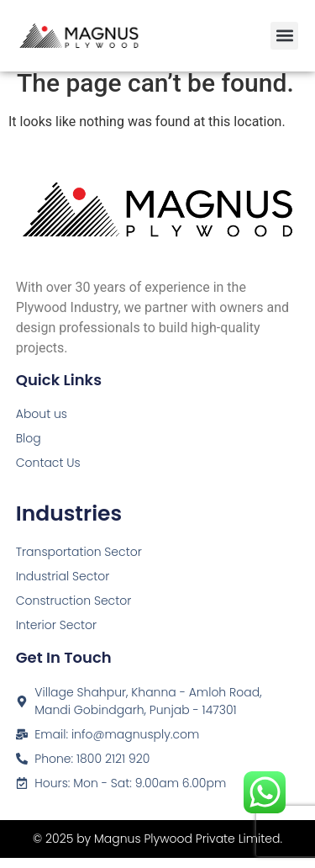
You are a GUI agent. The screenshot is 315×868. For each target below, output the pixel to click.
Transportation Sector (79, 562)
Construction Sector (74, 611)
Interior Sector (56, 635)
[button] (284, 36)
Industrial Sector (63, 586)
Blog (29, 448)
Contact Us (48, 473)
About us (42, 424)
